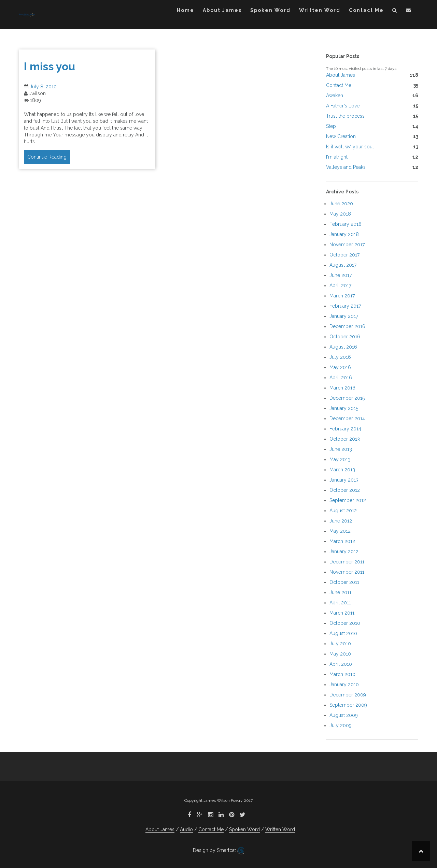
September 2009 (348, 705)
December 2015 (347, 398)
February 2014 (345, 429)
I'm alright (337, 157)
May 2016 (340, 367)
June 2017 (341, 275)
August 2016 (343, 347)
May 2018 (340, 214)
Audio (186, 829)
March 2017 (342, 296)
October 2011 (344, 582)
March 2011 (342, 613)
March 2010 (342, 674)
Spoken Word (270, 10)
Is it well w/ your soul (350, 147)
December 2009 (348, 695)
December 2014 (347, 418)
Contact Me (366, 10)
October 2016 (345, 337)
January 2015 (344, 408)
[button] (395, 11)
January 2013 (344, 480)
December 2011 (347, 562)
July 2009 (341, 725)
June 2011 (340, 592)
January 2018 (344, 234)
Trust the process (345, 116)
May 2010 (340, 654)
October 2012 (345, 490)
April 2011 (340, 603)
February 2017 (345, 306)
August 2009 (344, 715)
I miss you (50, 66)
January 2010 (344, 685)
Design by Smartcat (218, 851)
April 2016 (341, 378)
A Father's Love (343, 106)
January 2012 (344, 551)
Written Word (320, 10)
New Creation (341, 136)
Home (186, 10)
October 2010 (345, 623)
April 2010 (341, 664)
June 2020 (341, 204)
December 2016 (347, 326)
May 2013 (340, 459)
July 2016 (340, 357)
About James (222, 10)
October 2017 (344, 255)
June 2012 (341, 521)
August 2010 (343, 633)
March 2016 (342, 388)
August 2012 (343, 511)
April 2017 (340, 285)
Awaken (335, 95)
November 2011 (347, 572)
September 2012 (348, 500)
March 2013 (342, 470)
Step (331, 126)
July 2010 (340, 644)
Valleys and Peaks (346, 167)
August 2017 (343, 265)
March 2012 (342, 541)
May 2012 (340, 531)
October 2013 (345, 439)
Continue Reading (47, 157)
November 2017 (347, 245)
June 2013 (341, 449)
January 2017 (344, 316)
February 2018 (346, 224)
